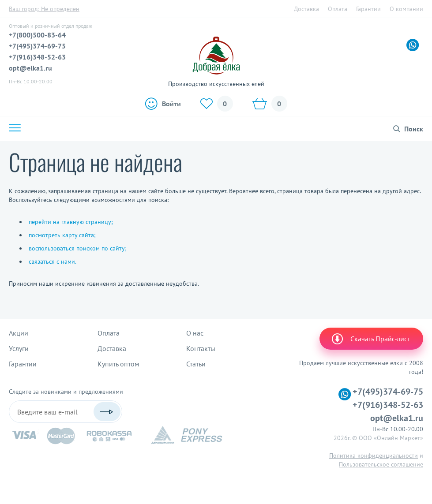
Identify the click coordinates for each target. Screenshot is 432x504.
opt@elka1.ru (30, 68)
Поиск (414, 129)
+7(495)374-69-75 (37, 46)
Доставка (306, 9)
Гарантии (368, 9)
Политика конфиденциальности (374, 455)
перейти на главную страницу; (71, 222)
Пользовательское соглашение (381, 464)
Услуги (19, 348)
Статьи (196, 364)
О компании (406, 9)
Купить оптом (118, 364)
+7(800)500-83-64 (37, 35)
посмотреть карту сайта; (62, 235)
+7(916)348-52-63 (37, 57)
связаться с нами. (53, 261)
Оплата (338, 9)
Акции (19, 333)
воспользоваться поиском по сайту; (78, 248)
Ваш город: (44, 9)
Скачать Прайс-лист (370, 339)
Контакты (201, 348)
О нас (195, 333)
